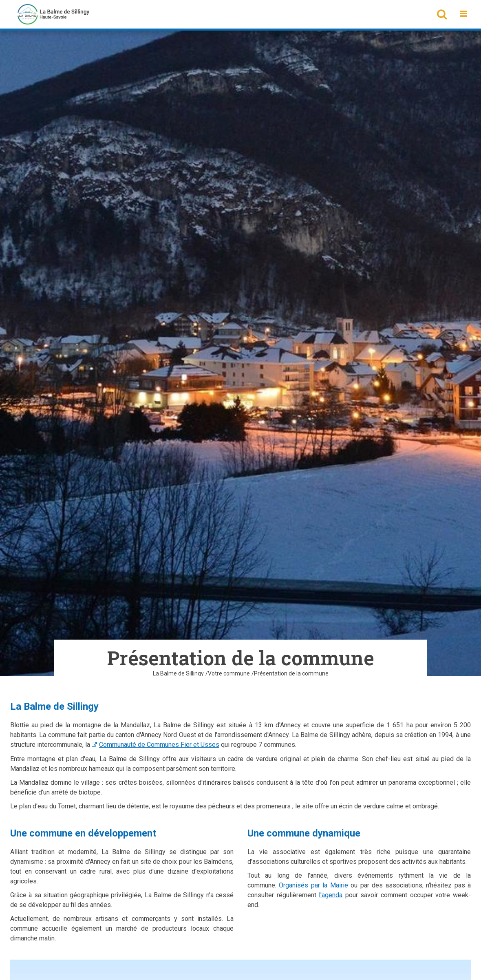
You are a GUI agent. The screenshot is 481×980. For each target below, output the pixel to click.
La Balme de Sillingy (178, 673)
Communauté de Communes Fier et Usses (159, 745)
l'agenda (331, 895)
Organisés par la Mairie (313, 885)
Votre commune (229, 673)
